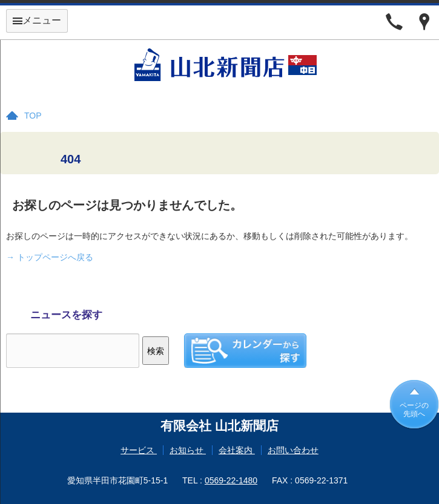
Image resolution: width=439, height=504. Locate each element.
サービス (139, 450)
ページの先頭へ (414, 410)
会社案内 (237, 450)
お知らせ (188, 450)
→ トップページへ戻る (50, 257)
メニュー (37, 21)
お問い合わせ (293, 450)
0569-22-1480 (231, 480)
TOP (33, 116)
